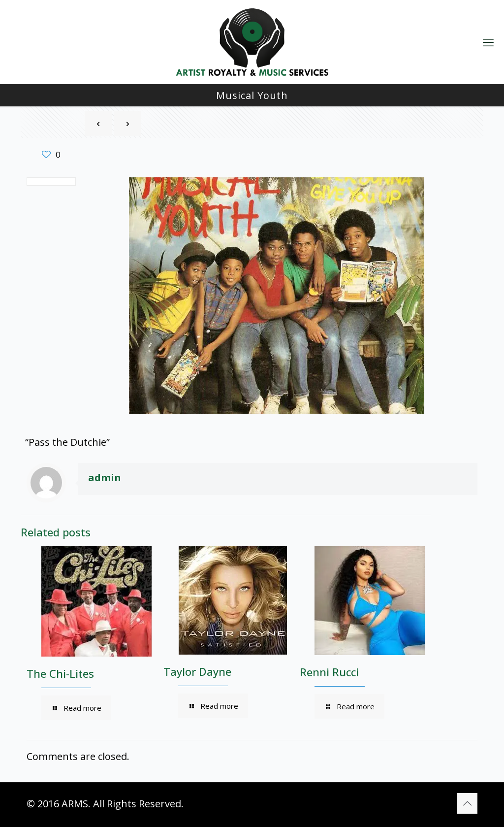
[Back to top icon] (467, 803)
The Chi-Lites (60, 673)
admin (105, 478)
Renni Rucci (329, 672)
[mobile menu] (488, 42)
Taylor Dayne (197, 671)
